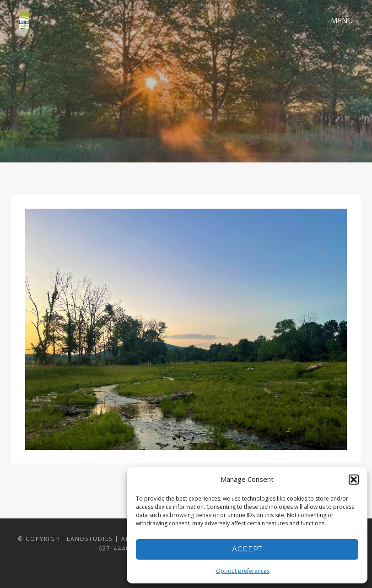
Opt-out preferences (243, 571)
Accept (247, 549)
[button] (354, 480)
